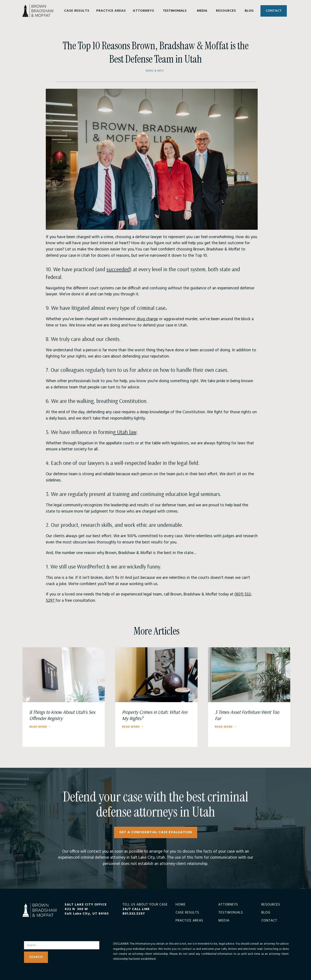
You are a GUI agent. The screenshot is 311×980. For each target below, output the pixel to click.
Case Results (187, 913)
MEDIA (202, 11)
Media (224, 921)
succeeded (118, 269)
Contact (269, 921)
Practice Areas (189, 921)
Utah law (126, 432)
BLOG (249, 11)
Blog (266, 913)
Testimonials (231, 913)
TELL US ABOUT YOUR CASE (145, 909)
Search (29, 938)
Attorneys (228, 905)
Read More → (40, 727)
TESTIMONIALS (175, 11)
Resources (271, 905)
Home (181, 905)
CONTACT (274, 11)
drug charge (147, 319)
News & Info (155, 71)
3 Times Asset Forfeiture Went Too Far (247, 715)
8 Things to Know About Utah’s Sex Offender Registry (62, 715)
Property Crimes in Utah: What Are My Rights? (155, 715)
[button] (77, 11)
